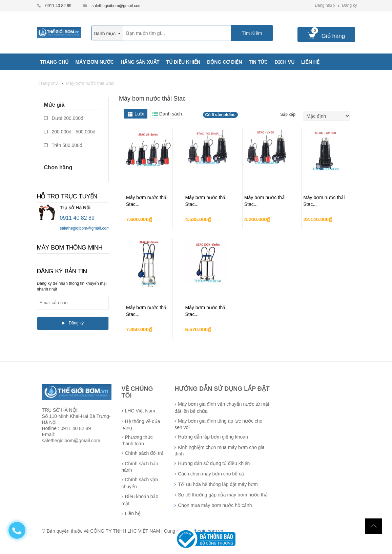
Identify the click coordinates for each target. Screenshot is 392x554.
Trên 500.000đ (63, 145)
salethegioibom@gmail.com (117, 6)
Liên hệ (133, 513)
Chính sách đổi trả (144, 453)
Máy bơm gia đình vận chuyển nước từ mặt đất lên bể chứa (222, 408)
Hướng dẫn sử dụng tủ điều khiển (214, 463)
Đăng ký (349, 5)
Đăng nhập (325, 5)
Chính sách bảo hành (140, 467)
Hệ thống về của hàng (141, 424)
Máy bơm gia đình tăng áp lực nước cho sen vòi (218, 424)
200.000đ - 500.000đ (70, 132)
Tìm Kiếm (252, 33)
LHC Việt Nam (140, 411)
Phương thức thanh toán (137, 440)
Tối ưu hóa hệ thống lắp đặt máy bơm (218, 484)
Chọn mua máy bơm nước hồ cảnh (215, 505)
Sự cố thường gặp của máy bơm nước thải (223, 495)
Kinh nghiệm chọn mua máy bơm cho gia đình (219, 451)
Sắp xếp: (289, 114)
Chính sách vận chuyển (140, 483)
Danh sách (171, 114)
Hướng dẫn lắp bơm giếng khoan (213, 437)
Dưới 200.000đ (64, 118)
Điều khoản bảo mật (140, 500)
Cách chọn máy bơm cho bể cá (211, 474)
